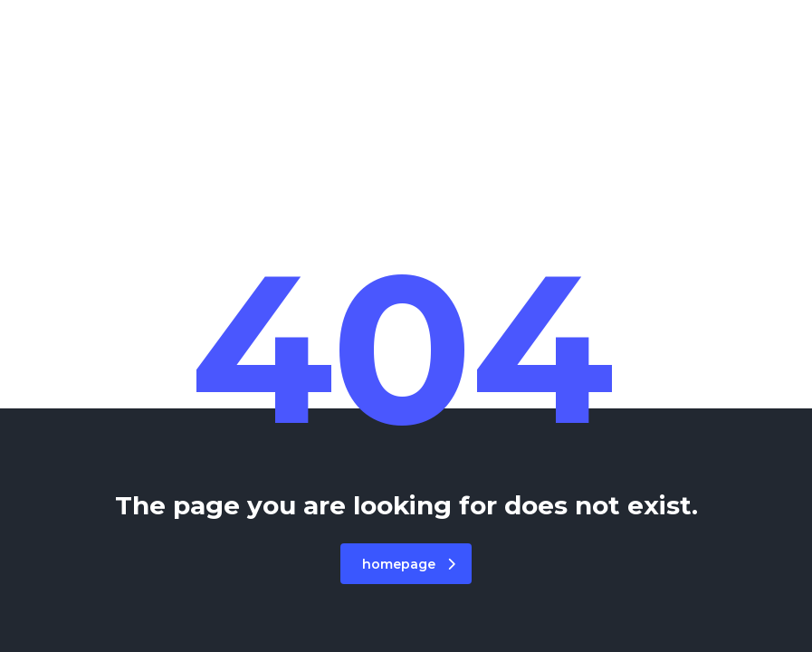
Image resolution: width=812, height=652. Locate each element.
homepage (409, 564)
